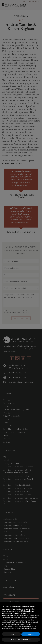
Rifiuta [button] (11, 634)
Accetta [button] (31, 634)
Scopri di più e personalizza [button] (21, 639)
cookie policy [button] (34, 616)
